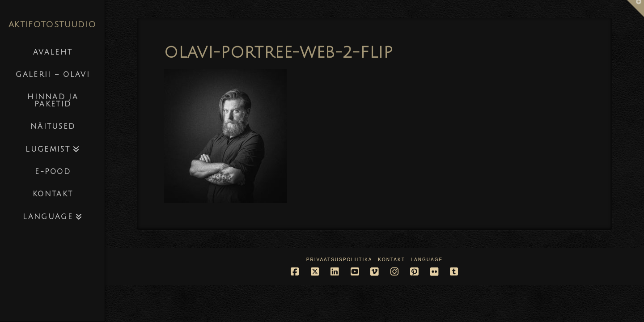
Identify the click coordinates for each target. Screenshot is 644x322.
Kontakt (391, 260)
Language (427, 260)
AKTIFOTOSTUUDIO (52, 25)
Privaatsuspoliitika (339, 260)
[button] (636, 8)
